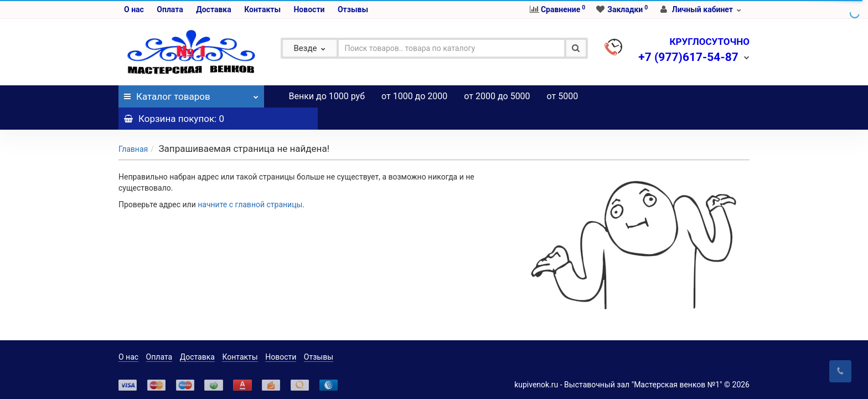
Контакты (262, 9)
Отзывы (353, 9)
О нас (134, 9)
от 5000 (563, 96)
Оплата (170, 9)
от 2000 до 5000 (497, 96)
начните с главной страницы (250, 182)
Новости (309, 9)
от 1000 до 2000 (414, 96)
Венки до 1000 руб (327, 96)
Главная (133, 127)
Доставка (213, 9)
